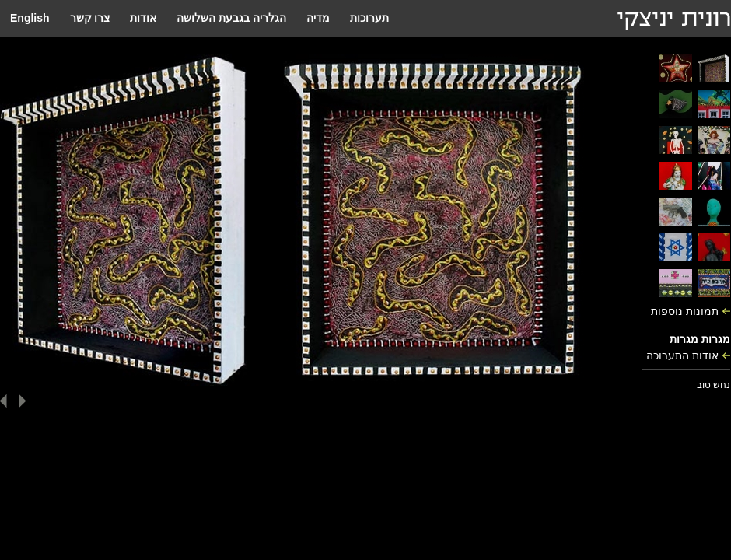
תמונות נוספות (685, 311)
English (30, 18)
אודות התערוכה (682, 355)
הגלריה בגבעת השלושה (231, 18)
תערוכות (369, 18)
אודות (143, 18)
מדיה (318, 18)
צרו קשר (90, 18)
